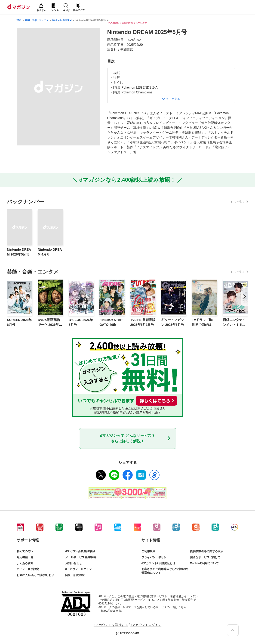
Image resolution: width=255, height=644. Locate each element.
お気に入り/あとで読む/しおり (35, 575)
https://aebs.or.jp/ (112, 611)
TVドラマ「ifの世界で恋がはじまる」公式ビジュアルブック (203, 323)
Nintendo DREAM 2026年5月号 (19, 252)
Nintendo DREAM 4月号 (50, 252)
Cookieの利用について (204, 563)
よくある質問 (25, 563)
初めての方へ (25, 551)
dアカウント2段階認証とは (158, 563)
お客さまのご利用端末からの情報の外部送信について (165, 571)
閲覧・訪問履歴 (75, 575)
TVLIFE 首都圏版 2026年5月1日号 (143, 322)
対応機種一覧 (25, 557)
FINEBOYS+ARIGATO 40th (111, 322)
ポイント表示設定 (28, 569)
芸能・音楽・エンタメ (37, 20)
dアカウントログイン (78, 569)
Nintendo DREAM (62, 20)
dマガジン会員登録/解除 (80, 551)
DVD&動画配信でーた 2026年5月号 (49, 323)
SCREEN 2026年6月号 (19, 322)
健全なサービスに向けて (205, 557)
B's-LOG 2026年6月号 (81, 322)
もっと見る (238, 202)
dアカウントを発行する (111, 625)
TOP (19, 20)
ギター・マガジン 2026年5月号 (173, 322)
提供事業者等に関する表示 (207, 551)
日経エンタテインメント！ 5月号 (234, 323)
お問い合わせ (74, 563)
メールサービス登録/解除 (81, 557)
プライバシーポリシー (155, 557)
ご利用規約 (148, 551)
